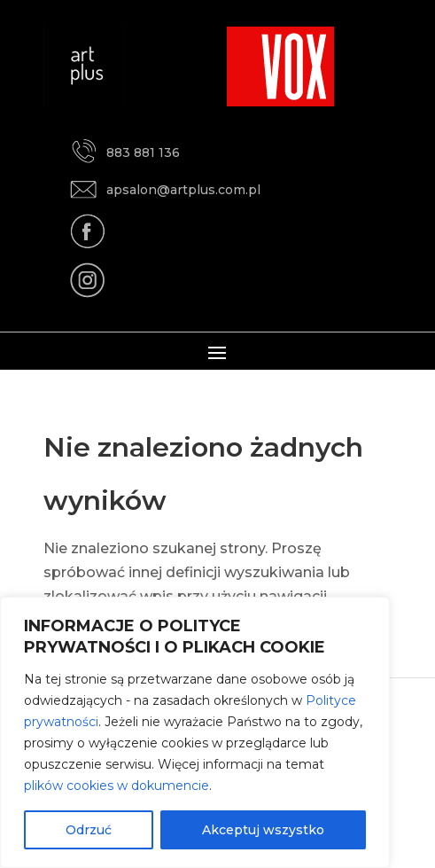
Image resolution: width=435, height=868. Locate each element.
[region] (195, 732)
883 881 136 (125, 151)
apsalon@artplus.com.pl (165, 188)
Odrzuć (89, 830)
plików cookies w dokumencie (117, 786)
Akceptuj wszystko (263, 830)
